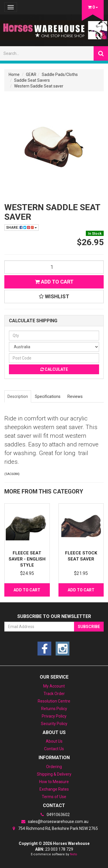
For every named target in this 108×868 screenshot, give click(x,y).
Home (14, 74)
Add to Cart (54, 282)
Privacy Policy (54, 716)
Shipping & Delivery (54, 774)
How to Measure (54, 782)
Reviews (75, 396)
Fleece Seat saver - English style (27, 559)
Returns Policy (54, 709)
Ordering (54, 767)
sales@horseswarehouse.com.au (54, 822)
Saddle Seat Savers (32, 80)
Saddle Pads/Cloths (60, 74)
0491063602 (54, 815)
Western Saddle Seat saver (39, 86)
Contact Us (54, 749)
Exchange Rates (54, 789)
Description (18, 396)
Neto (74, 854)
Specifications (48, 396)
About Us (54, 741)
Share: (21, 228)
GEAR (31, 74)
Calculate (54, 369)
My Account (54, 686)
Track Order (54, 694)
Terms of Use (54, 797)
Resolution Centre (54, 701)
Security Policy (54, 724)
